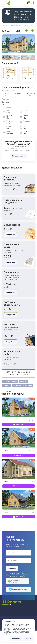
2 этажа (18, 420)
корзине (26, 375)
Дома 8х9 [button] (7, 385)
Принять (28, 638)
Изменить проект (18, 156)
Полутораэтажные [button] (10, 381)
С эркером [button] (17, 385)
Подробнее (11, 235)
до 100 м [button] (23, 381)
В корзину (19, 425)
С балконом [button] (28, 385)
